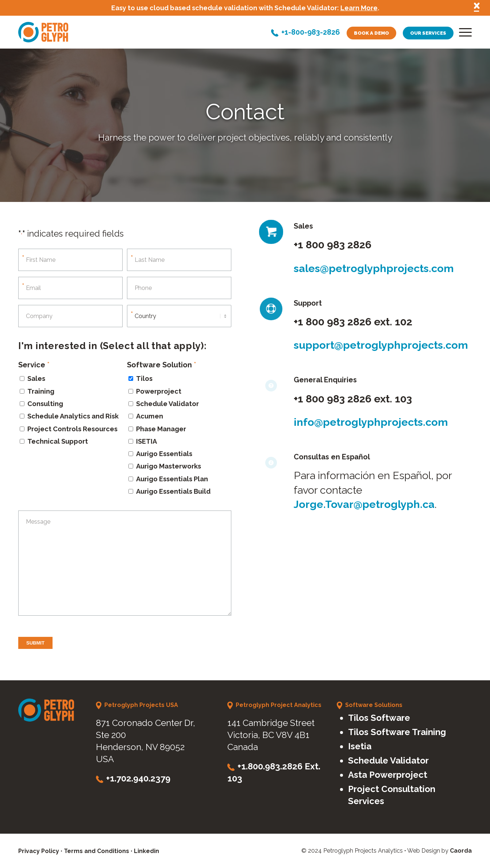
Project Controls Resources (72, 429)
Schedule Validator (167, 404)
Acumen (150, 416)
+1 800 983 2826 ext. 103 (353, 399)
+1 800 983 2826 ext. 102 (353, 322)
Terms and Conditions (97, 851)
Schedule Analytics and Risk (73, 416)
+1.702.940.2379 (138, 778)
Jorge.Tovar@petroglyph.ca (364, 504)
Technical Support (58, 441)
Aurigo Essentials (164, 454)
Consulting (45, 404)
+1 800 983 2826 (333, 245)
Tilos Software (379, 718)
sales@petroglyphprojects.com (374, 268)
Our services (428, 33)
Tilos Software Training (397, 732)
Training (41, 391)
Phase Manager (161, 429)
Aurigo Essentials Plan (172, 479)
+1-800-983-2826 (311, 33)
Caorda (461, 851)
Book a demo (371, 33)
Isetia (360, 746)
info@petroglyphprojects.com (371, 422)
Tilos (144, 378)
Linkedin (146, 851)
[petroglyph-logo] (43, 32)
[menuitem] (463, 34)
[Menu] (463, 34)
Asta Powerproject (388, 775)
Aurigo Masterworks (169, 466)
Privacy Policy (39, 851)
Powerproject (159, 391)
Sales (36, 378)
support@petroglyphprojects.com (381, 345)
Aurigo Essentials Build (173, 491)
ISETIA (146, 441)
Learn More (359, 8)
